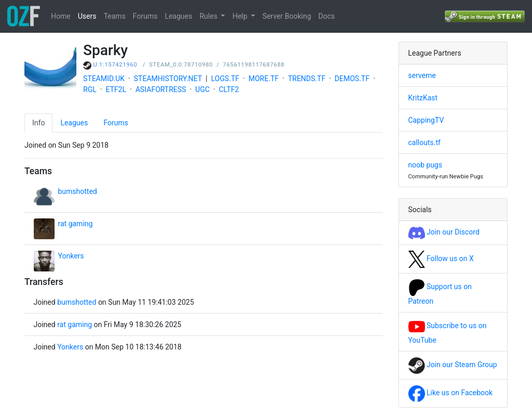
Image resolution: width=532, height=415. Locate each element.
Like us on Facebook (451, 393)
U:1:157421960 (116, 65)
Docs (327, 16)
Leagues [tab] (74, 123)
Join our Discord (444, 232)
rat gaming (76, 224)
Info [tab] (38, 123)
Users (87, 16)
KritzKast (423, 98)
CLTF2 (229, 89)
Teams (114, 16)
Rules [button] (209, 16)
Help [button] (241, 16)
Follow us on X (441, 258)
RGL (90, 89)
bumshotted (78, 191)
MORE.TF (263, 79)
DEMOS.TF (352, 79)
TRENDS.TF (307, 79)
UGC (203, 89)
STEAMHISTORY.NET (168, 79)
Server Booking (287, 16)
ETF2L (116, 89)
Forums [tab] (116, 123)
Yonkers (71, 256)
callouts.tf (424, 142)
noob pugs (425, 165)
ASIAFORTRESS (161, 89)
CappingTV (426, 120)
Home (61, 16)
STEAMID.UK (104, 79)
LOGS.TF (225, 79)
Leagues (178, 16)
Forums (145, 16)
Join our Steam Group (453, 365)
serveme (422, 75)
